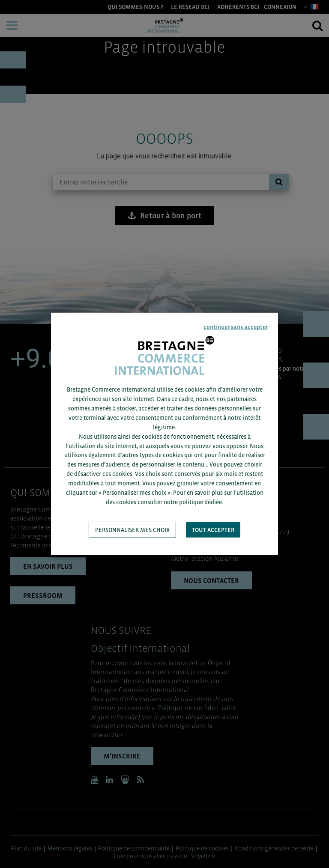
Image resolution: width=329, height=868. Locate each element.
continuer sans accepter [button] (236, 327)
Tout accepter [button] (213, 530)
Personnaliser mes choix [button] (132, 530)
